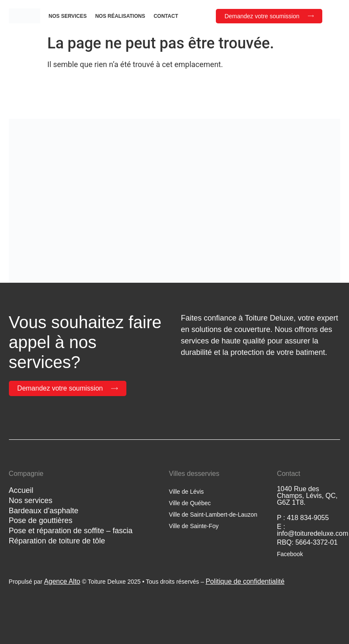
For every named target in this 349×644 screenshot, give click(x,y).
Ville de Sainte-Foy (194, 526)
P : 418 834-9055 (303, 518)
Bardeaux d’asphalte (44, 511)
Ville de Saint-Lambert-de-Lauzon (213, 515)
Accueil (21, 490)
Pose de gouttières (41, 520)
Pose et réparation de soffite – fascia (71, 531)
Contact (166, 16)
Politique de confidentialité (245, 581)
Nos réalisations (120, 16)
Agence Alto (62, 581)
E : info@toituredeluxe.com (313, 530)
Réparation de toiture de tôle (57, 541)
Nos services (68, 16)
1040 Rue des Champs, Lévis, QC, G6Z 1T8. (307, 496)
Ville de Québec (190, 503)
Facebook (290, 554)
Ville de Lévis (186, 492)
